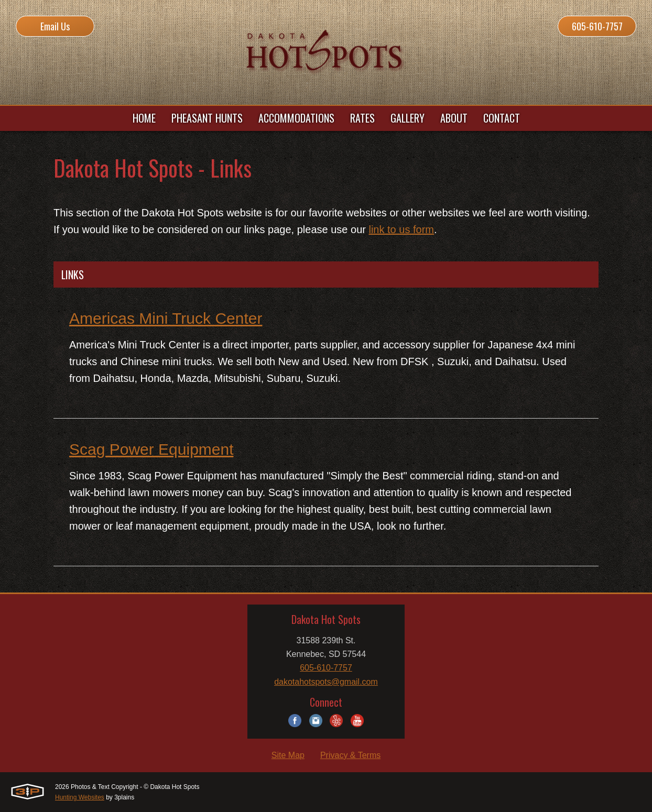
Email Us (55, 26)
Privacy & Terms (350, 755)
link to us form (401, 229)
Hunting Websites (80, 797)
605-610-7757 (597, 26)
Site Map (288, 755)
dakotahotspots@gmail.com (326, 682)
